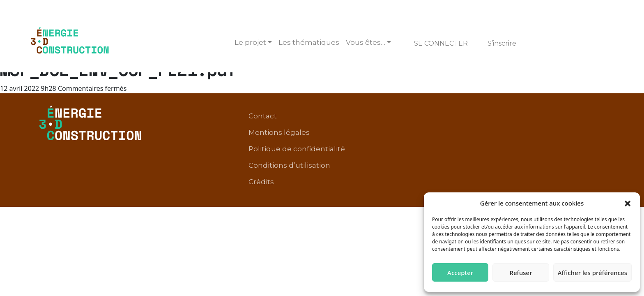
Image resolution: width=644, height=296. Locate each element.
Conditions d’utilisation (524, 123)
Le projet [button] (250, 42)
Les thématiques (309, 42)
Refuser (521, 273)
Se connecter (441, 43)
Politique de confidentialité (425, 123)
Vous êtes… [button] (366, 42)
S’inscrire (502, 43)
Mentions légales (336, 123)
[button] (628, 203)
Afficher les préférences (592, 273)
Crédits (588, 123)
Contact (282, 123)
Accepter (460, 273)
